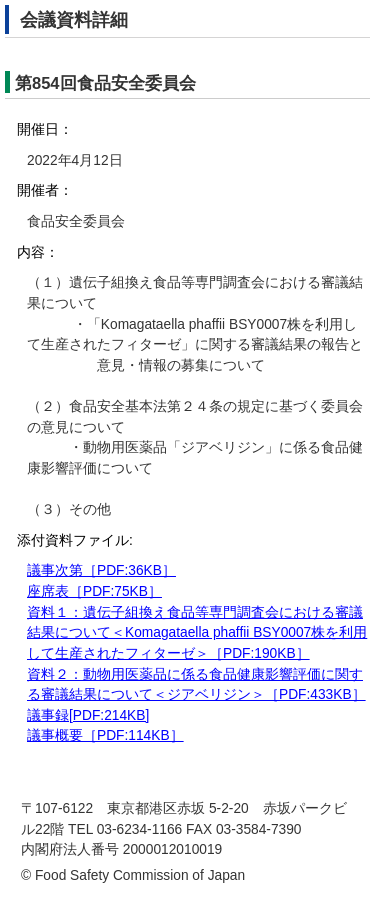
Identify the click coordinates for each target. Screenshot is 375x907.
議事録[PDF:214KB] (88, 715)
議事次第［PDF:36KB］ (101, 570)
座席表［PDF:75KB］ (94, 591)
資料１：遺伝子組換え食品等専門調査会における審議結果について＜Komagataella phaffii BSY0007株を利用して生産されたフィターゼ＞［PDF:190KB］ (197, 633)
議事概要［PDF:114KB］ (105, 735)
